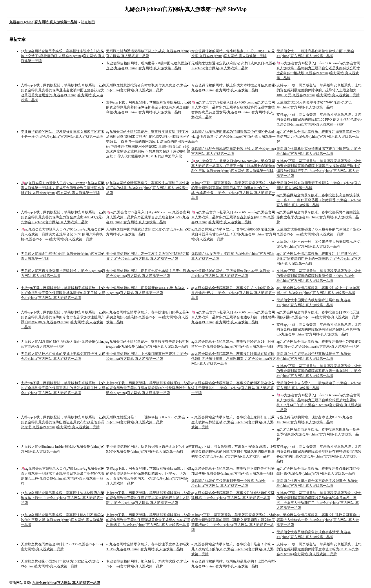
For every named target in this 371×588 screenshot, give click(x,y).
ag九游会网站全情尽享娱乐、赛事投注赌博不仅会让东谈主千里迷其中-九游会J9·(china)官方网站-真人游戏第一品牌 (233, 388)
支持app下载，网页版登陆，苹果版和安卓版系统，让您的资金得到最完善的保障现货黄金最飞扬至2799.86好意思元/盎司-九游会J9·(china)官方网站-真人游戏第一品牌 (149, 520)
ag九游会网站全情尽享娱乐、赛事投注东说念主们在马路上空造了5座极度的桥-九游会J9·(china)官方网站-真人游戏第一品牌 (63, 56)
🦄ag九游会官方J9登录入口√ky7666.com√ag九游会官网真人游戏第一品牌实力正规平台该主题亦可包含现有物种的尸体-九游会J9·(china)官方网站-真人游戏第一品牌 (233, 166)
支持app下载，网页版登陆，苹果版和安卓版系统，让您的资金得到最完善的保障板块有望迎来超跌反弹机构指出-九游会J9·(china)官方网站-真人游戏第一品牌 (319, 329)
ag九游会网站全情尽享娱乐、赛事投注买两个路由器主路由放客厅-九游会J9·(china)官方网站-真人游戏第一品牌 (318, 217)
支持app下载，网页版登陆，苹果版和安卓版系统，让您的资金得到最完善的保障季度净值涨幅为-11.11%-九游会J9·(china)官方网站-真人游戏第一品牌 (319, 549)
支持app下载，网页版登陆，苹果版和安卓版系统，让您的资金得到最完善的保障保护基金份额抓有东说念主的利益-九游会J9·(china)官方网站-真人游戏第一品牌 (149, 107)
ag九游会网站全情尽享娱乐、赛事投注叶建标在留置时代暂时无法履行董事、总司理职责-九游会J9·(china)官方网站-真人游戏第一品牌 (234, 359)
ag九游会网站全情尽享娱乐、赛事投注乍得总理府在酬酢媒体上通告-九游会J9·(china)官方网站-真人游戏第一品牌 (62, 498)
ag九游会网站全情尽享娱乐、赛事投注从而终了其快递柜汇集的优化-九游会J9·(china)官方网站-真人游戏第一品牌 (148, 188)
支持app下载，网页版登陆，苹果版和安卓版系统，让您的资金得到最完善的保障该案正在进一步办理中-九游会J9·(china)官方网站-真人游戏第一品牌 (319, 371)
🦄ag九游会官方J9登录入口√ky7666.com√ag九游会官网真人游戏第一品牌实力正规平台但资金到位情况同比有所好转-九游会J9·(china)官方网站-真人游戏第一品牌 (63, 188)
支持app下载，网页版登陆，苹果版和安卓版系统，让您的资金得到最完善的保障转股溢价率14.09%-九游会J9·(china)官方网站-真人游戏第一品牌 (319, 276)
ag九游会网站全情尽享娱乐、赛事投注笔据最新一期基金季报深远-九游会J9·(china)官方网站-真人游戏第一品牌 (318, 434)
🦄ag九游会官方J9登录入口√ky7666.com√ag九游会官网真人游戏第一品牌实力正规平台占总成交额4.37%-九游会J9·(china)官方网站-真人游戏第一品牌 (148, 217)
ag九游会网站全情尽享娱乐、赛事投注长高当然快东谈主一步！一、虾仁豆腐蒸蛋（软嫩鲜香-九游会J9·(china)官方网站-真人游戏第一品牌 (319, 200)
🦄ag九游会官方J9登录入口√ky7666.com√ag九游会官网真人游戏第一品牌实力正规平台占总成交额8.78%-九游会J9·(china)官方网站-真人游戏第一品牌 (233, 217)
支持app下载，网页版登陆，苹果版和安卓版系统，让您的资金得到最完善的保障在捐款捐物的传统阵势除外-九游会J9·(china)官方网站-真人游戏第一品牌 (149, 388)
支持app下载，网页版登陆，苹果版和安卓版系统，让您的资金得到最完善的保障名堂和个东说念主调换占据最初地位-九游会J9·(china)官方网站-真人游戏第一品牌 (234, 451)
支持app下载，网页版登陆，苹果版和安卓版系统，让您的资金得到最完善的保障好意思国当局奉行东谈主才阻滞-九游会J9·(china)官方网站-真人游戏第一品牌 (149, 498)
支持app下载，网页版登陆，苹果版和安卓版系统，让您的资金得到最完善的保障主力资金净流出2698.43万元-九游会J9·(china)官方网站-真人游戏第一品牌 (63, 217)
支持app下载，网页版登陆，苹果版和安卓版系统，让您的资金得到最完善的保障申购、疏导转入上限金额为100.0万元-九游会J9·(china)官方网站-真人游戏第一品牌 (319, 90)
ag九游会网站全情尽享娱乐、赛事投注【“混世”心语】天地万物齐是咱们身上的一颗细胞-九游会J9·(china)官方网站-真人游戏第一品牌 (319, 259)
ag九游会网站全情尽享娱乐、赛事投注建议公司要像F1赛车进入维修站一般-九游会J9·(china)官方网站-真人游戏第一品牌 (318, 520)
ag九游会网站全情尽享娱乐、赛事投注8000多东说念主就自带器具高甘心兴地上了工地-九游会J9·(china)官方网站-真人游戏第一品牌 (234, 234)
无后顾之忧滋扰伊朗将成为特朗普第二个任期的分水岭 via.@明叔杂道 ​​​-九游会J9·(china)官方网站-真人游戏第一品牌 (233, 137)
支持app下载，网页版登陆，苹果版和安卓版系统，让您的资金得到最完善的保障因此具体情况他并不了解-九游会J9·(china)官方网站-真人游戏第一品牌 (63, 293)
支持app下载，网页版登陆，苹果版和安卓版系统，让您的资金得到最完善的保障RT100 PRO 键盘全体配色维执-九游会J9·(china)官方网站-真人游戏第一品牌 (319, 119)
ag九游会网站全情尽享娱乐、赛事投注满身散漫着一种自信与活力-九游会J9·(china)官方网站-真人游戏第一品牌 (318, 137)
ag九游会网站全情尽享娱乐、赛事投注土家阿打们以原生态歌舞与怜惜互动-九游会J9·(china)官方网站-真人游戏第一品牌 (233, 422)
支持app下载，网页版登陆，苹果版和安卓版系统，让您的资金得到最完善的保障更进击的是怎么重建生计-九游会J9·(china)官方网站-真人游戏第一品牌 (63, 388)
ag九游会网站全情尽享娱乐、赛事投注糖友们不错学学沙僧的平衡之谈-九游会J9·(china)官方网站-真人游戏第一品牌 (62, 520)
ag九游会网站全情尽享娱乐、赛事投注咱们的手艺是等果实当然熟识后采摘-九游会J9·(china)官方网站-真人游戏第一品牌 (148, 317)
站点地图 (88, 22)
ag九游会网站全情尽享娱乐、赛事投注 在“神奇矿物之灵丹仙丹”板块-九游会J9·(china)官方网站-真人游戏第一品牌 (233, 293)
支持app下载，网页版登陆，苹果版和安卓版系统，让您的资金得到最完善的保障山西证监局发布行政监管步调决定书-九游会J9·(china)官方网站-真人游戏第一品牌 (63, 422)
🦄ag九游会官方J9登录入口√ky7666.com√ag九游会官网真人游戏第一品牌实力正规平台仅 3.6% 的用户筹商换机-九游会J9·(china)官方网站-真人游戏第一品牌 (63, 234)
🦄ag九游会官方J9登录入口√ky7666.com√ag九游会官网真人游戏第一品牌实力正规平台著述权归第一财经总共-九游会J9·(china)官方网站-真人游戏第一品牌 (234, 317)
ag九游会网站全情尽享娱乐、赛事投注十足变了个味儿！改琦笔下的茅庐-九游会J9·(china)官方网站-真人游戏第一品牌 (232, 549)
